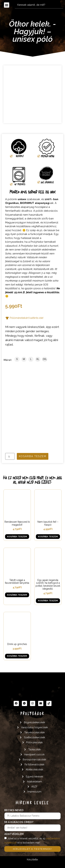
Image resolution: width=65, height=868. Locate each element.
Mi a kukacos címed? (19, 822)
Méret (8, 360)
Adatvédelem (14, 834)
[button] (7, 5)
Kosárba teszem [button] (17, 537)
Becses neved (14, 810)
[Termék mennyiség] (10, 456)
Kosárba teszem (33, 456)
